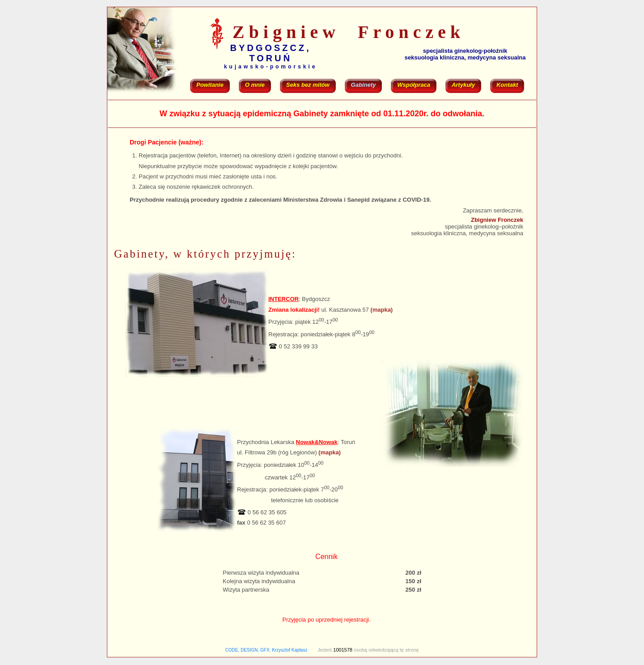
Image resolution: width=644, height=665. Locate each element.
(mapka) (381, 310)
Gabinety (364, 85)
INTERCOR (284, 299)
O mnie (255, 85)
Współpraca (414, 85)
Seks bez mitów (308, 85)
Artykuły (463, 85)
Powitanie (210, 85)
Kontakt (507, 85)
